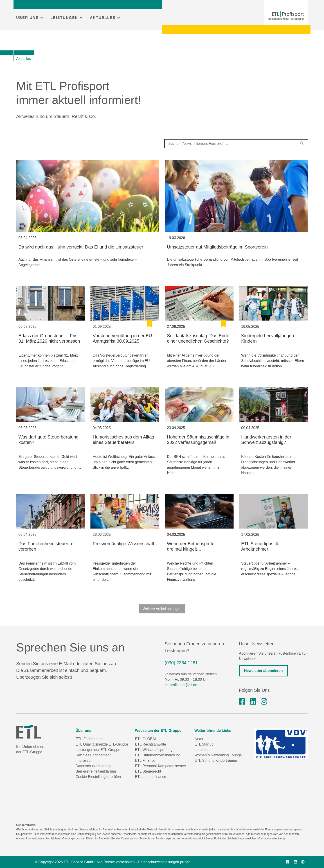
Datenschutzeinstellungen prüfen (164, 862)
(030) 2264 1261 (181, 663)
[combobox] (236, 144)
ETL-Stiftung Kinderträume (216, 761)
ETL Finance (145, 761)
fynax (199, 739)
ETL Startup (204, 744)
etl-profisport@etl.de (181, 685)
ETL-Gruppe (118, 744)
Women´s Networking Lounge (218, 755)
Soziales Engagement (93, 755)
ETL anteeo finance (151, 777)
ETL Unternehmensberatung (158, 755)
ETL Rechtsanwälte (151, 744)
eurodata (201, 750)
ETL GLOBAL (146, 739)
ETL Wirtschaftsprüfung (154, 750)
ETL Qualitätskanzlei (92, 744)
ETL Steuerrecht (148, 771)
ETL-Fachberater (89, 739)
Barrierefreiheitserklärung (96, 771)
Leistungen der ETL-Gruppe (98, 750)
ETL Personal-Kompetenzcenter (161, 766)
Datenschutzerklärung (93, 766)
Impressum (84, 761)
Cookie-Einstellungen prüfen (98, 777)
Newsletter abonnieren (263, 671)
